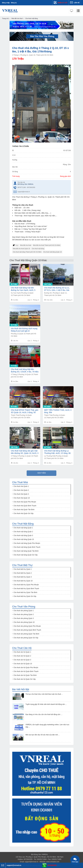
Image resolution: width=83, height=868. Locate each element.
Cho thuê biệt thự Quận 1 (23, 569)
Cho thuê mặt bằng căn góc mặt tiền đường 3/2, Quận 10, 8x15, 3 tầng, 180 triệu (25, 452)
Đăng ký (14, 3)
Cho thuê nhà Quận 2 (21, 490)
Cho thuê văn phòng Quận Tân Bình (26, 634)
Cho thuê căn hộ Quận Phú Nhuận (26, 668)
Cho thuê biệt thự (22, 565)
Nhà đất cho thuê (26, 245)
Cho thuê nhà (20, 482)
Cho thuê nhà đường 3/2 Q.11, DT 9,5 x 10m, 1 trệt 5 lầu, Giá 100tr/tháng (57, 289)
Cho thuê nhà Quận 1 (21, 486)
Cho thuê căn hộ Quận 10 (23, 664)
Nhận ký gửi (61, 3)
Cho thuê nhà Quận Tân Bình (24, 510)
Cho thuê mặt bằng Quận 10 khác (28, 260)
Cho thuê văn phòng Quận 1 (24, 611)
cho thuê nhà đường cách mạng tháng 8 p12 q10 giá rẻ (24, 330)
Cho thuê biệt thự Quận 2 (23, 573)
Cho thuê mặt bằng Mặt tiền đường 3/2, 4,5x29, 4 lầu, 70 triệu (25, 370)
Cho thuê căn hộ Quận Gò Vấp (25, 679)
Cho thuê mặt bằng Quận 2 (23, 532)
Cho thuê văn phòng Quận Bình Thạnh (27, 630)
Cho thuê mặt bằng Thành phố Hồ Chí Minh (27, 252)
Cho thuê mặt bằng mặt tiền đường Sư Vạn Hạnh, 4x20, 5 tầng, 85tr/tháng (23, 289)
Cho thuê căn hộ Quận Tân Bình (25, 675)
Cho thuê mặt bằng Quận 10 (52, 252)
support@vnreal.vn (24, 192)
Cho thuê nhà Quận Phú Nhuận (25, 502)
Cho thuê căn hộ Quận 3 (22, 660)
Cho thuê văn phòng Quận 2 (24, 614)
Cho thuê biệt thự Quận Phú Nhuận (26, 585)
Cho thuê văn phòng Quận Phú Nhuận (27, 626)
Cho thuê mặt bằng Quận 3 (23, 536)
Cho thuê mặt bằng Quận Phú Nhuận (27, 543)
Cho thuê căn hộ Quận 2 (22, 656)
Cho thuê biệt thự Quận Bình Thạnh (26, 589)
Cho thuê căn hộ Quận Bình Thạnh (26, 671)
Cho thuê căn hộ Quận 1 (22, 652)
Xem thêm (41, 473)
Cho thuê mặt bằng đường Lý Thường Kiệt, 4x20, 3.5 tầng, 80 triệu (57, 452)
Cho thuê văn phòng (24, 607)
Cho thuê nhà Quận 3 (21, 494)
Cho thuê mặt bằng (38, 249)
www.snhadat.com (53, 862)
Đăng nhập (6, 3)
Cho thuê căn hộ (22, 648)
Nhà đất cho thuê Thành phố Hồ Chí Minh (47, 245)
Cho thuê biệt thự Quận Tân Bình (25, 592)
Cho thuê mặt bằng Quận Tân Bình (26, 551)
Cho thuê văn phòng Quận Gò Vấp (26, 638)
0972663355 (52, 865)
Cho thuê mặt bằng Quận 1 (23, 528)
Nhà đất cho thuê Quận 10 (22, 249)
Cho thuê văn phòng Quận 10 (24, 622)
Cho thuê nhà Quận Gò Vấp (24, 513)
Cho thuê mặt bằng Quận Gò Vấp (26, 555)
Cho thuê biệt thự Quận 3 (23, 577)
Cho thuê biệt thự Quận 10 (23, 581)
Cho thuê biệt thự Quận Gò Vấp (25, 596)
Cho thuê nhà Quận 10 (22, 498)
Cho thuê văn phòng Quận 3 (24, 618)
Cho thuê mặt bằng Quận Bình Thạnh (27, 547)
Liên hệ (75, 3)
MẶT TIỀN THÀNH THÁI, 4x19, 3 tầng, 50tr (58, 411)
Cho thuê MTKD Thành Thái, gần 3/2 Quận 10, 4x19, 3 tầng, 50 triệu (25, 411)
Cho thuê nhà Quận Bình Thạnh (25, 506)
